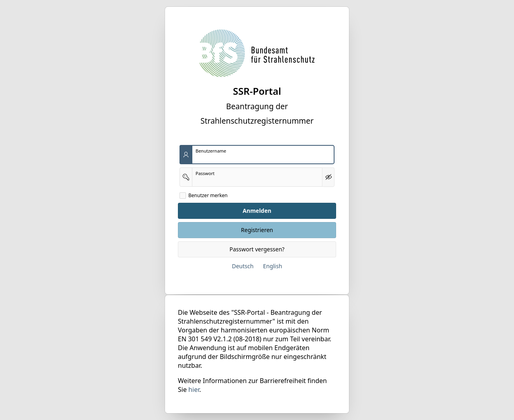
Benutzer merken (208, 196)
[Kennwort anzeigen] (328, 177)
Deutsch (243, 266)
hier (194, 389)
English (273, 266)
